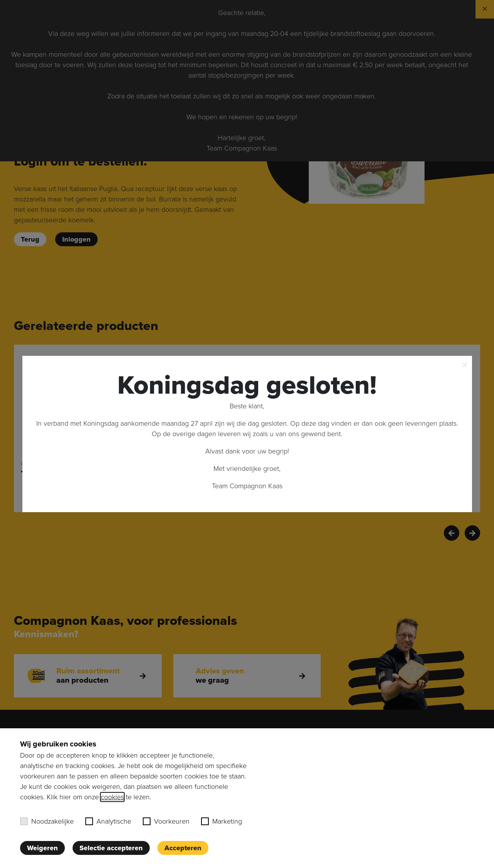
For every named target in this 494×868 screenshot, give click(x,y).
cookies (112, 797)
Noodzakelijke (47, 821)
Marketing (222, 821)
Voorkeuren (166, 821)
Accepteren (183, 848)
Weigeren (42, 848)
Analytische (108, 821)
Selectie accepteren (111, 848)
